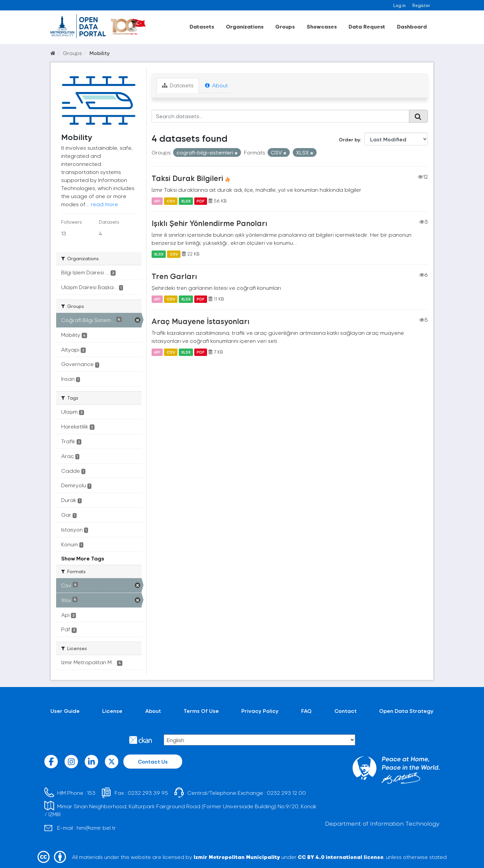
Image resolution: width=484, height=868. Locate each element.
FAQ (306, 711)
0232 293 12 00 (286, 793)
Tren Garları (174, 276)
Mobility (100, 53)
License (112, 711)
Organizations (245, 26)
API (157, 201)
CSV (171, 201)
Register (421, 5)
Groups (285, 26)
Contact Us (153, 761)
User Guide (65, 711)
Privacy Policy (260, 711)
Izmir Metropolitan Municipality (237, 857)
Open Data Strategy (406, 711)
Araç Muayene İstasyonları (200, 321)
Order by (350, 140)
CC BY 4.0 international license (341, 857)
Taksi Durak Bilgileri (187, 178)
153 (91, 793)
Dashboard (412, 26)
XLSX (186, 201)
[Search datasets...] (280, 116)
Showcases (322, 26)
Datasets (202, 26)
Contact (346, 711)
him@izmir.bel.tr (96, 828)
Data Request (367, 26)
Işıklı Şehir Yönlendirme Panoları (209, 223)
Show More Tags (83, 558)
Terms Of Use (201, 711)
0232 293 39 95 (148, 793)
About (216, 85)
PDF (200, 201)
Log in (399, 5)
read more (104, 204)
